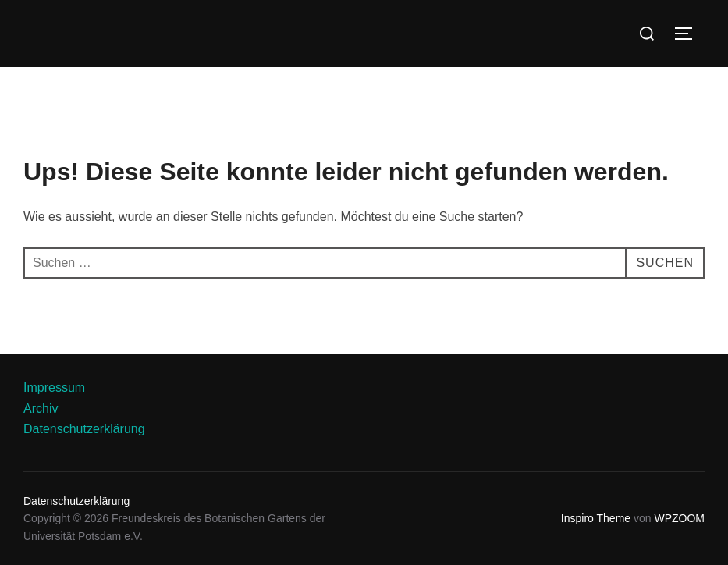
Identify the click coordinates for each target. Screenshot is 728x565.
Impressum (54, 387)
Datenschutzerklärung (84, 429)
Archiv (41, 409)
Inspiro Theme (596, 518)
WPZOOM (679, 518)
